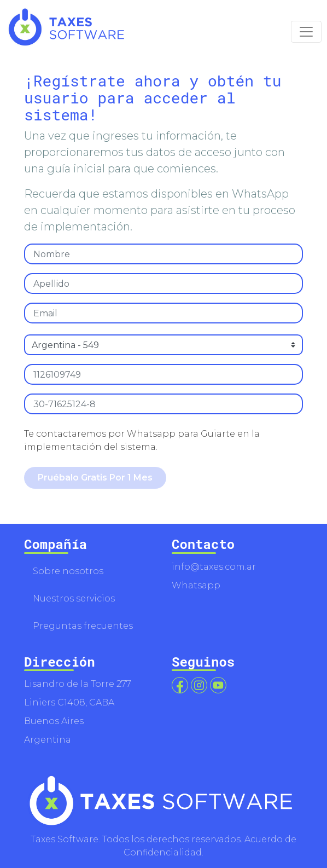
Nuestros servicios (74, 598)
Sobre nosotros (68, 571)
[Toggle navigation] (306, 32)
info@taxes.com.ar (214, 567)
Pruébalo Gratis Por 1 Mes (95, 478)
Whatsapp (196, 585)
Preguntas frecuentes (83, 626)
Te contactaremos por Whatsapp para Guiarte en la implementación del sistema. (142, 440)
